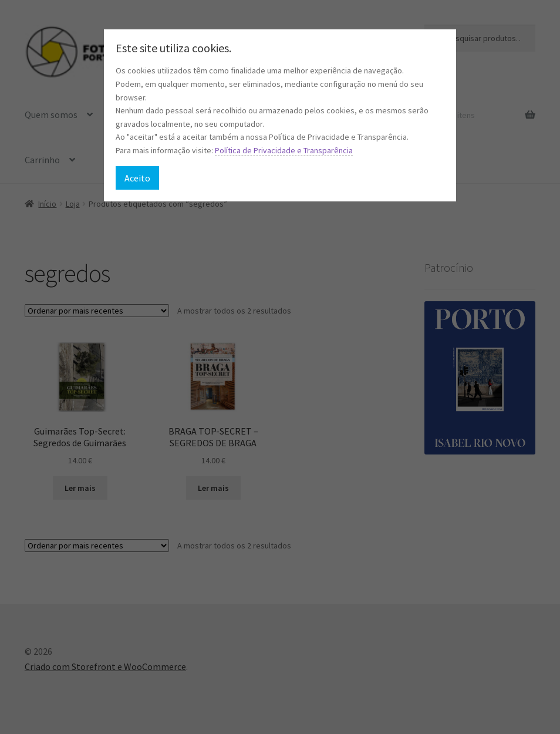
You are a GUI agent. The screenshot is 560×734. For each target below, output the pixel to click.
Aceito (137, 178)
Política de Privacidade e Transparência (284, 150)
